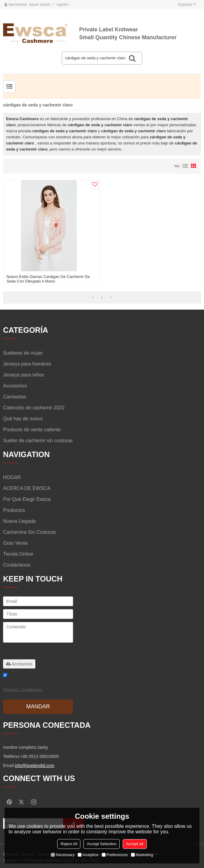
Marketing (142, 855)
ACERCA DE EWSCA (27, 488)
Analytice (88, 855)
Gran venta (15, 543)
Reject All (69, 844)
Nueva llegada (19, 521)
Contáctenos (17, 565)
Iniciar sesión (40, 5)
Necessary (63, 855)
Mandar (38, 707)
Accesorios (19, 664)
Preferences (115, 855)
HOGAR (12, 477)
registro (62, 5)
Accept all (135, 844)
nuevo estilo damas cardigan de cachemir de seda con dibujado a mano (48, 279)
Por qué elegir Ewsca (27, 499)
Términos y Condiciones (23, 690)
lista (185, 166)
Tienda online (18, 554)
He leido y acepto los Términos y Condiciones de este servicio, (32, 683)
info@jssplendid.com (35, 766)
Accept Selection (102, 844)
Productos (14, 510)
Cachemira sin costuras (29, 532)
